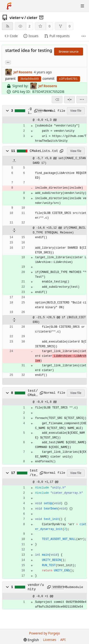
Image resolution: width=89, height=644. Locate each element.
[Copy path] (35, 111)
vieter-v (16, 18)
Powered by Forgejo (44, 633)
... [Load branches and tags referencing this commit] (8, 62)
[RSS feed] (7, 26)
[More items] (84, 36)
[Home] (9, 6)
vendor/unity (36, 587)
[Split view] (69, 100)
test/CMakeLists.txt (33, 393)
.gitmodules (30, 111)
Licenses (50, 640)
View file (76, 111)
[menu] (82, 100)
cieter (32, 18)
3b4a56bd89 (29, 79)
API (63, 640)
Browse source (69, 52)
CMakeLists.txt (44, 151)
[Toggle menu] (82, 6)
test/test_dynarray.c (34, 473)
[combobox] (57, 100)
